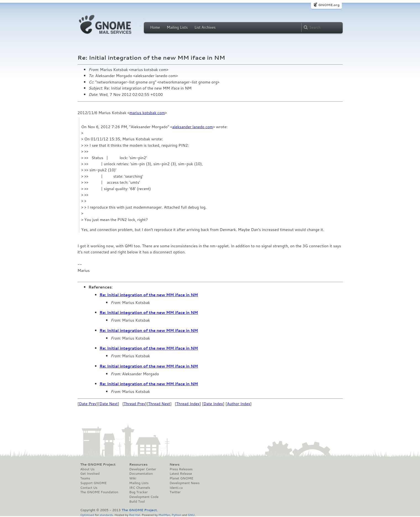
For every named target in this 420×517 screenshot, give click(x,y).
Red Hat (134, 515)
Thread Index (188, 404)
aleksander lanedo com (193, 127)
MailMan (164, 515)
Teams (85, 478)
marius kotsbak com (147, 113)
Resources (138, 464)
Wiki (133, 478)
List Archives (205, 27)
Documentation (141, 474)
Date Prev (88, 404)
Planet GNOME (181, 478)
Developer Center (143, 469)
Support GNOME (94, 483)
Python (177, 515)
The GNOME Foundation (99, 492)
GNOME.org (329, 5)
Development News (185, 483)
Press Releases (181, 469)
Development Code (144, 497)
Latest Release (181, 474)
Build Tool (137, 502)
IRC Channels (140, 488)
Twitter (175, 492)
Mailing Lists (177, 27)
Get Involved (90, 474)
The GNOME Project (98, 464)
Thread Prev (134, 404)
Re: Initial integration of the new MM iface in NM (149, 295)
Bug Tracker (138, 492)
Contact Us (89, 488)
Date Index (213, 404)
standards (106, 515)
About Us (88, 469)
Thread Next (159, 404)
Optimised (87, 515)
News (175, 464)
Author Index (239, 404)
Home (155, 27)
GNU (191, 515)
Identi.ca (176, 488)
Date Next (109, 404)
